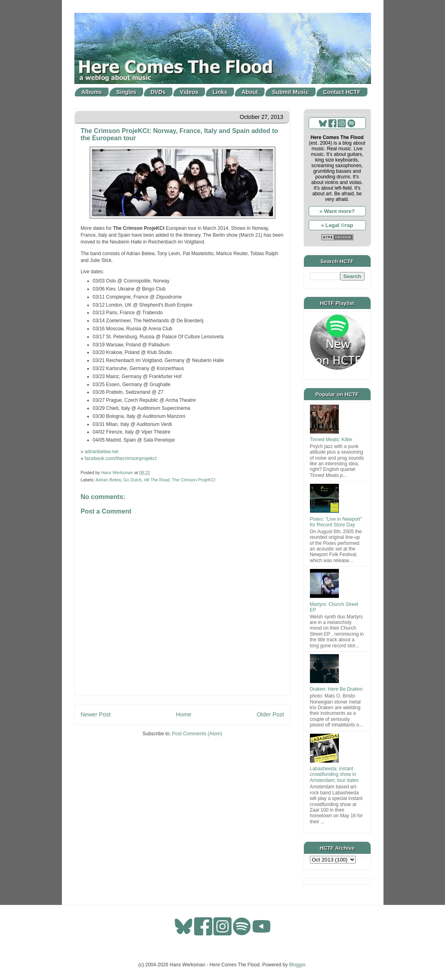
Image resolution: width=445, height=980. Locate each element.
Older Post (271, 714)
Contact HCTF (342, 92)
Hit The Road (157, 480)
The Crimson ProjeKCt (194, 480)
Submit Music (290, 92)
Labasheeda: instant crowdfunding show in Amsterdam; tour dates (334, 774)
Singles (126, 92)
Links (220, 92)
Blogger (297, 965)
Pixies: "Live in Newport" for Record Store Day (336, 522)
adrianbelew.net (102, 452)
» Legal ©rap (337, 225)
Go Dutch (133, 480)
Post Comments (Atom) (197, 734)
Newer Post (96, 714)
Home (184, 714)
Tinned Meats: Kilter (331, 440)
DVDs (158, 92)
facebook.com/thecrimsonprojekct (121, 458)
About (250, 92)
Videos (189, 92)
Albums (91, 92)
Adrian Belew (108, 480)
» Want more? (337, 211)
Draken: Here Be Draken (336, 689)
